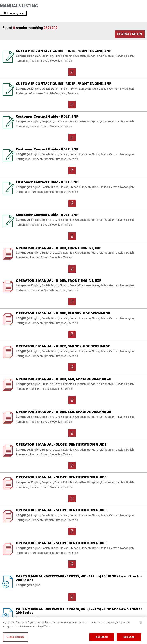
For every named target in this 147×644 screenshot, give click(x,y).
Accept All (101, 637)
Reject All (129, 637)
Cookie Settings (16, 637)
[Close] (141, 623)
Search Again (130, 34)
